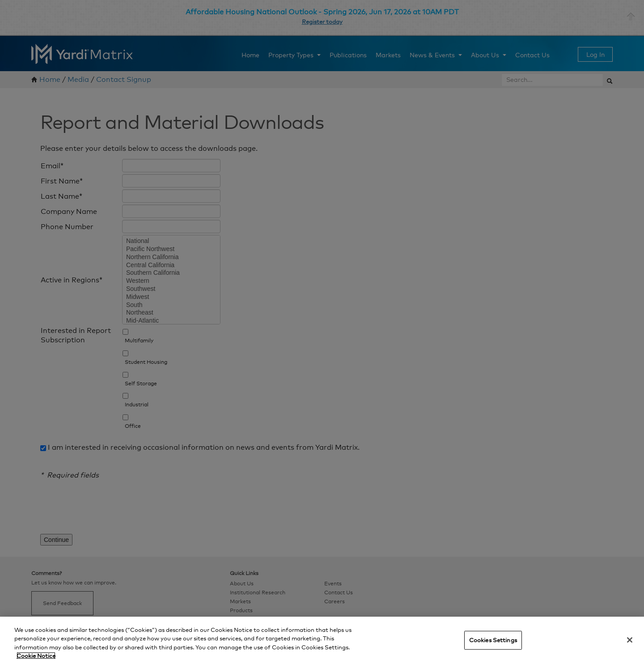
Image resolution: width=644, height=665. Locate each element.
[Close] (630, 640)
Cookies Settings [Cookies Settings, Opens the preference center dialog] (493, 640)
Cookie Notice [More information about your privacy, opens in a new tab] (36, 656)
